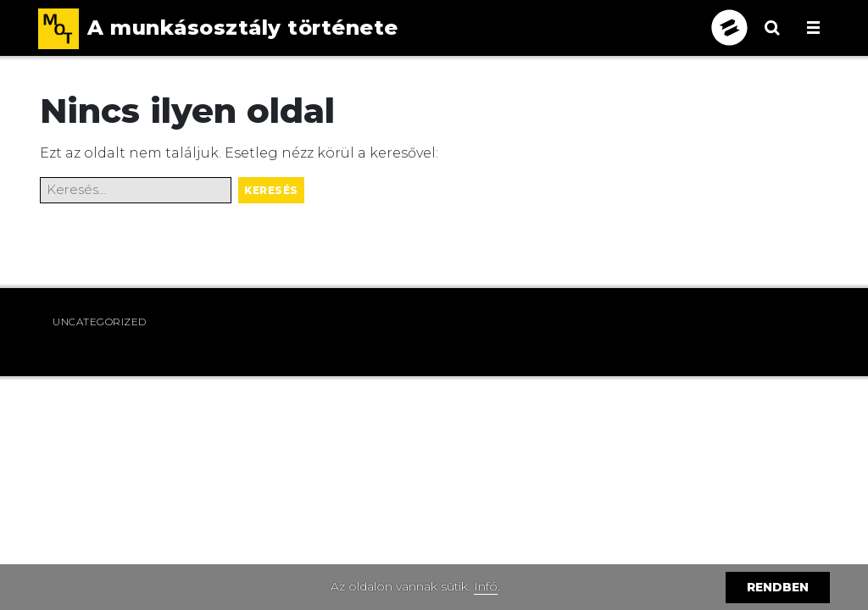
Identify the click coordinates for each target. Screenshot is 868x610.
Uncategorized (100, 322)
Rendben (778, 587)
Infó (486, 586)
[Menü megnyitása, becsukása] (813, 28)
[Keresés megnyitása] (772, 38)
